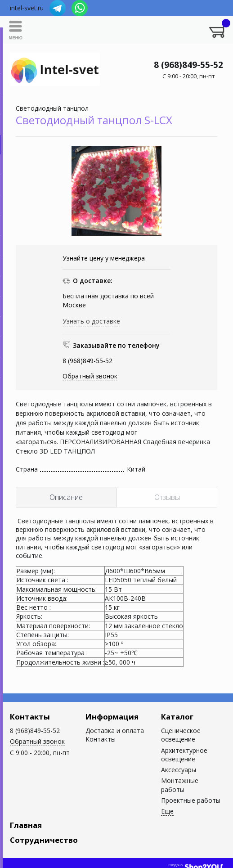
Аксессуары (179, 770)
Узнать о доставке (91, 321)
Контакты (30, 717)
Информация (112, 717)
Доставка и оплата (115, 731)
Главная (26, 825)
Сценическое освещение (181, 735)
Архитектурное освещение (184, 755)
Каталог (177, 717)
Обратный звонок (90, 376)
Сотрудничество (44, 840)
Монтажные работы (180, 785)
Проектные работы (191, 800)
